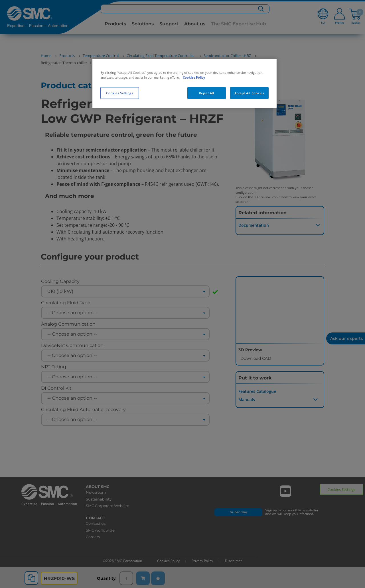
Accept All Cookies (249, 93)
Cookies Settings (119, 93)
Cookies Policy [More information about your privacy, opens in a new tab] (194, 77)
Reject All (207, 93)
